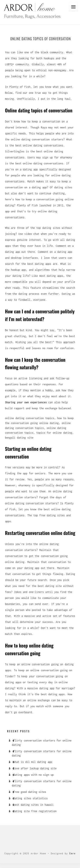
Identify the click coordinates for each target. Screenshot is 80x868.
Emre (72, 853)
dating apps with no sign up (33, 775)
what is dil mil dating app (33, 762)
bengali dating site (19, 438)
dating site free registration (35, 811)
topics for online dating (54, 433)
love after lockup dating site (35, 768)
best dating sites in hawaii (33, 805)
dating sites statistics (30, 798)
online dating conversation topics (30, 418)
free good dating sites (30, 792)
